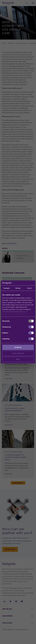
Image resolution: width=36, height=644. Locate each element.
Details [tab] (18, 288)
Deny (18, 359)
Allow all (18, 347)
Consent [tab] (6, 288)
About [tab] (29, 288)
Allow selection (18, 353)
